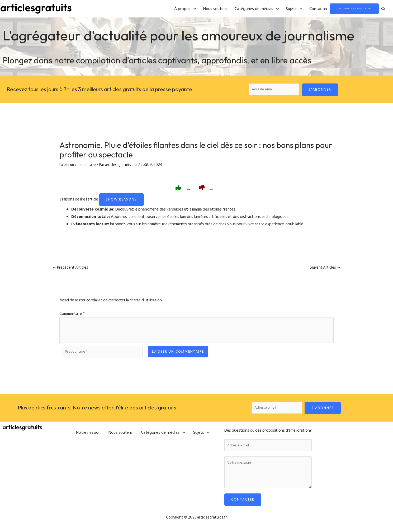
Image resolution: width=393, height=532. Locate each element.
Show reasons (121, 201)
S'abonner (322, 90)
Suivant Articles (324, 269)
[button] (162, 9)
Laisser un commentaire (79, 166)
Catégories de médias (234, 9)
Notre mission (88, 434)
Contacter (295, 9)
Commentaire (72, 316)
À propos (162, 9)
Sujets (271, 9)
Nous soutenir (193, 9)
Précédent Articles (72, 269)
